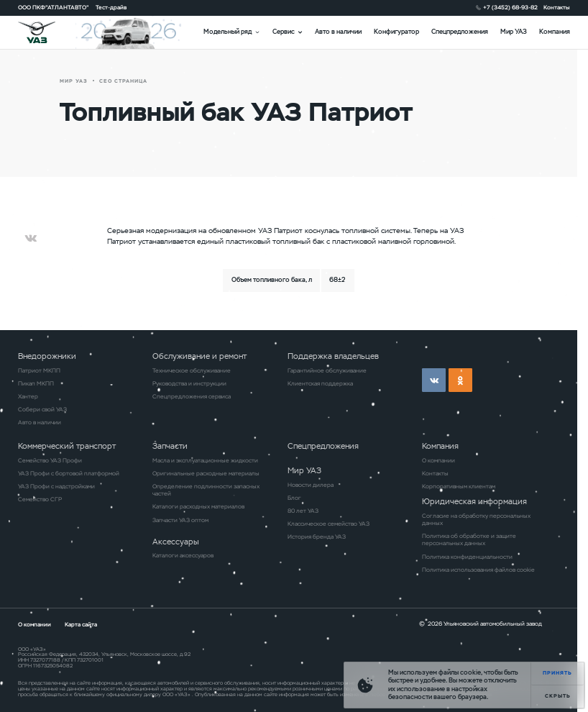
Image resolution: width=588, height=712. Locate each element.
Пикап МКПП (36, 383)
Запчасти (170, 446)
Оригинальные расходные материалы (206, 473)
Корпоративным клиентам (459, 486)
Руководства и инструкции (189, 383)
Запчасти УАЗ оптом (180, 520)
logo (47, 32)
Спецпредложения (460, 32)
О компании (438, 460)
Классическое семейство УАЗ (329, 524)
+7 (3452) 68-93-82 (510, 7)
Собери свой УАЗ (42, 409)
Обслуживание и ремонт (199, 356)
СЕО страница (123, 81)
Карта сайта (81, 624)
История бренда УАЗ (317, 537)
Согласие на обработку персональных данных (476, 519)
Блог (294, 498)
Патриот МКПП (39, 370)
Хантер (28, 396)
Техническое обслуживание (192, 370)
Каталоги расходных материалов (198, 506)
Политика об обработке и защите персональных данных (469, 539)
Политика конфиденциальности (467, 557)
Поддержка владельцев (333, 356)
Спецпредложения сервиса (192, 396)
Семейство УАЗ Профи (50, 460)
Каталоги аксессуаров (183, 555)
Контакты (557, 7)
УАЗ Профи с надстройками (56, 486)
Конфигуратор (396, 32)
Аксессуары (176, 542)
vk (434, 380)
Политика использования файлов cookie (478, 570)
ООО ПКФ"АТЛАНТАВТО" (54, 7)
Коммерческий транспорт (67, 446)
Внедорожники (47, 356)
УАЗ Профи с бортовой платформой (69, 473)
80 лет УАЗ (303, 511)
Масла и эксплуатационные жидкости (205, 460)
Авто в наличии (338, 32)
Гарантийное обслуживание (327, 370)
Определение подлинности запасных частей (206, 490)
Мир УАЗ (514, 32)
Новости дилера (311, 485)
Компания (555, 32)
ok (460, 380)
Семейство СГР (40, 499)
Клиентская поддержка (320, 383)
